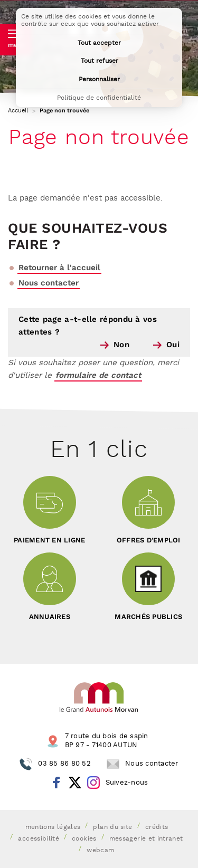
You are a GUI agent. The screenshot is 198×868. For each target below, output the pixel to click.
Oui (173, 345)
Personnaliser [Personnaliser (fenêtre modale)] (99, 79)
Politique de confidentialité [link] (99, 98)
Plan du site (112, 827)
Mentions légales (53, 827)
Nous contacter (49, 283)
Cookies (84, 839)
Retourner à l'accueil (59, 268)
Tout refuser (100, 61)
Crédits (157, 827)
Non (121, 345)
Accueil (18, 111)
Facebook (56, 783)
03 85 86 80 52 (64, 764)
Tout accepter (99, 43)
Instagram (93, 783)
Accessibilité (39, 839)
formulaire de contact (98, 375)
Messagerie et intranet (146, 839)
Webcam (100, 851)
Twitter (75, 783)
